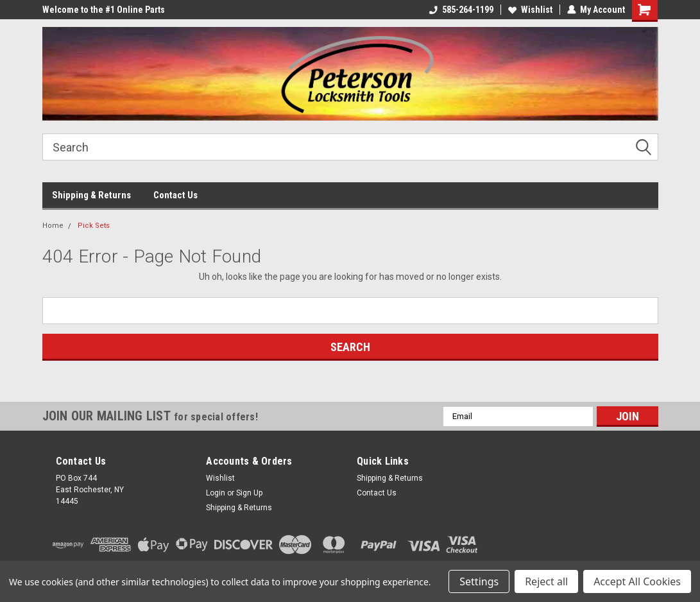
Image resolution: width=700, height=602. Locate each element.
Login (216, 493)
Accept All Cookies (637, 581)
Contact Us (175, 195)
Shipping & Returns (91, 195)
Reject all (546, 581)
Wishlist (530, 10)
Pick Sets (94, 226)
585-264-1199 (461, 10)
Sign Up (249, 493)
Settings (479, 581)
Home (53, 226)
